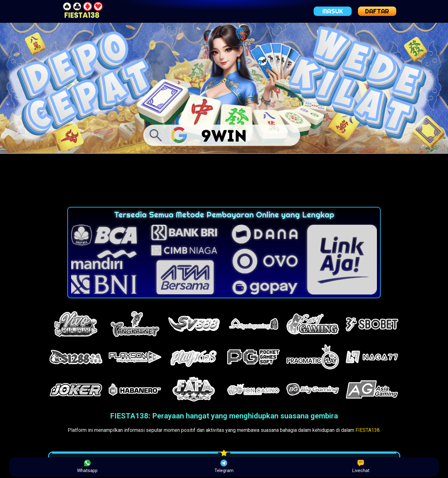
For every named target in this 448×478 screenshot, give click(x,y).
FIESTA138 (368, 430)
